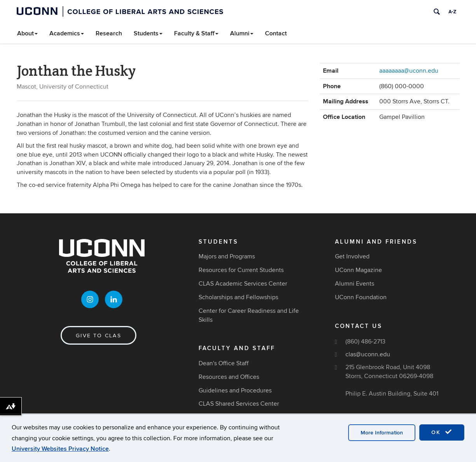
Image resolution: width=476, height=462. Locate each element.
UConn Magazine (358, 270)
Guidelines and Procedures (235, 391)
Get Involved (352, 256)
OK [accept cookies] (442, 432)
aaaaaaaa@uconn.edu (409, 71)
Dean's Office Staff (224, 363)
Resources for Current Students (241, 270)
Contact (276, 33)
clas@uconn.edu (368, 354)
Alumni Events (355, 284)
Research (109, 33)
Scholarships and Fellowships (238, 297)
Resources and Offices (229, 377)
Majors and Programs (227, 256)
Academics (67, 33)
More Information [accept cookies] (382, 433)
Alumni (242, 33)
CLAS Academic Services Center (243, 284)
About (27, 33)
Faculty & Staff (196, 33)
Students (148, 33)
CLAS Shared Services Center (239, 404)
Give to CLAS (99, 336)
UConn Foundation (361, 297)
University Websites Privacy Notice (60, 449)
